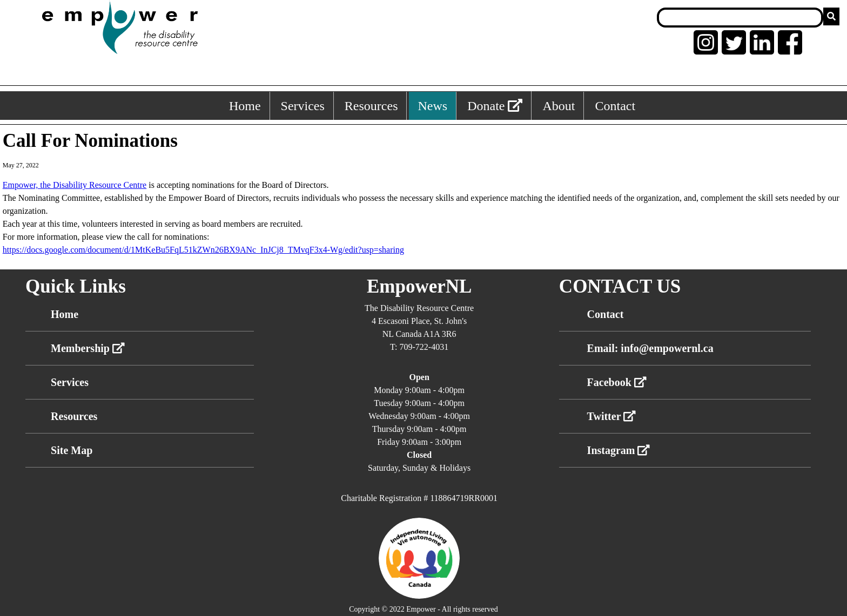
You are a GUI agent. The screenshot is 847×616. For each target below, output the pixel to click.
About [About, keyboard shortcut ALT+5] (559, 106)
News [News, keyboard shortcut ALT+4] (432, 106)
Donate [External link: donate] (495, 106)
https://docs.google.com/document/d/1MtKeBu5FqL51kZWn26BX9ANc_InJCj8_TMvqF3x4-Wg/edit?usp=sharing (203, 250)
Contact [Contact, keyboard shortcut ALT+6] (615, 106)
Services (70, 382)
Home (65, 314)
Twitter (612, 416)
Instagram (619, 450)
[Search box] (740, 18)
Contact (606, 314)
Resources (74, 416)
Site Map (72, 450)
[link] (75, 185)
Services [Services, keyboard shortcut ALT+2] (303, 106)
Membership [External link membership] (88, 348)
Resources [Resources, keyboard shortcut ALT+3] (371, 106)
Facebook (617, 382)
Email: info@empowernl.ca (650, 348)
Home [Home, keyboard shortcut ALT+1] (245, 106)
